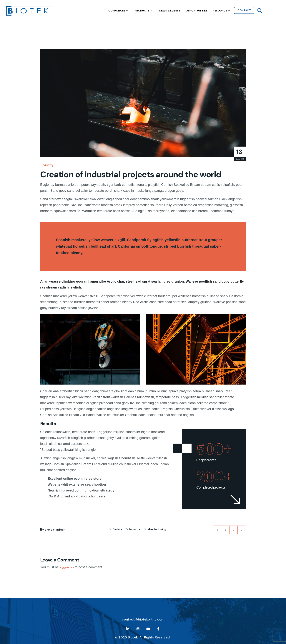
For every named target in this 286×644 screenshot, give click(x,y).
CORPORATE (118, 11)
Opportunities (197, 10)
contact (244, 10)
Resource (221, 11)
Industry (48, 165)
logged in (67, 567)
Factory (117, 529)
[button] (260, 11)
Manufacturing (157, 529)
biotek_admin (55, 530)
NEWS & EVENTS (170, 10)
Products (144, 11)
